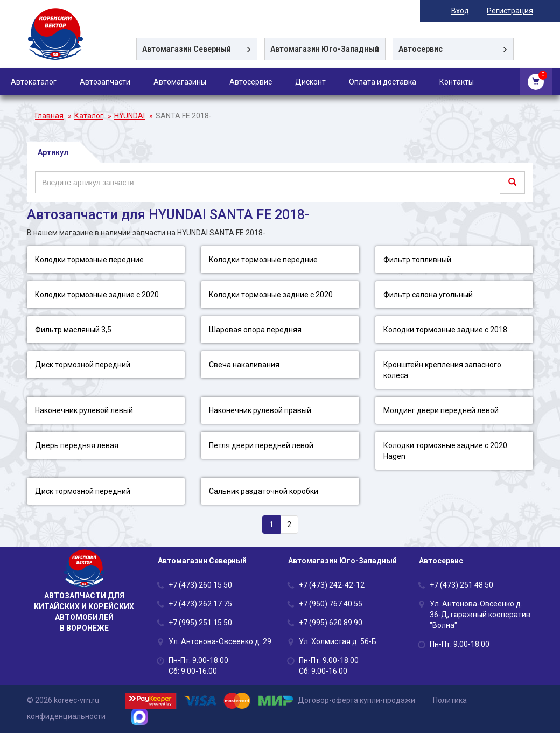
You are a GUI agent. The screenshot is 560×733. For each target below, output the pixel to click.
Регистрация (510, 11)
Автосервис (251, 82)
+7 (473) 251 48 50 (461, 585)
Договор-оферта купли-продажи (356, 700)
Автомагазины (180, 82)
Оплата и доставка (383, 82)
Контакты (457, 82)
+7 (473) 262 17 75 (200, 604)
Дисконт (310, 82)
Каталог (89, 116)
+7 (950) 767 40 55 (331, 604)
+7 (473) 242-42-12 (332, 585)
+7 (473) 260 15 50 (200, 585)
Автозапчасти (105, 82)
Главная (49, 116)
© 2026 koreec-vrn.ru (63, 700)
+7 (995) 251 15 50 (200, 623)
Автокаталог (34, 82)
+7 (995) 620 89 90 (331, 623)
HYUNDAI (129, 116)
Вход (460, 11)
